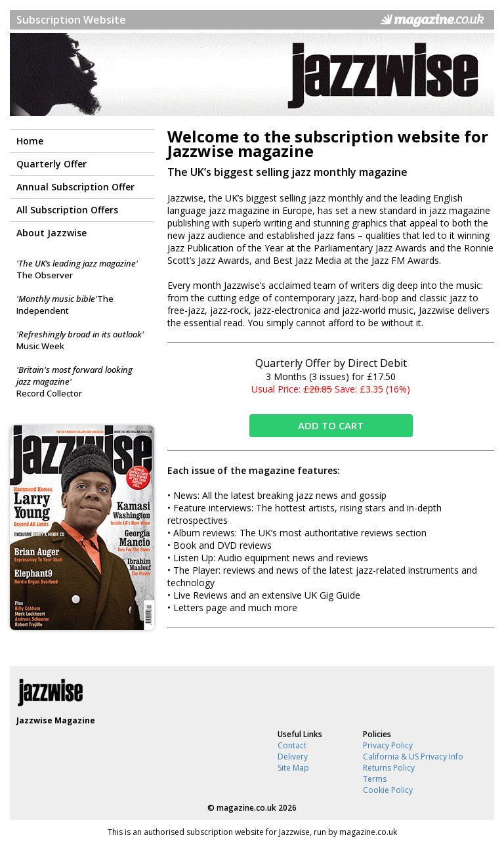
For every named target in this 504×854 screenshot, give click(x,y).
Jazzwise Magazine (56, 720)
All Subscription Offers (67, 210)
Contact (292, 745)
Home (30, 141)
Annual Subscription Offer (75, 187)
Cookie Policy (388, 790)
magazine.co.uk (246, 808)
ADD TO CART (331, 425)
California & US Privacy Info (413, 757)
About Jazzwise (52, 233)
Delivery (293, 757)
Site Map (293, 768)
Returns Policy (389, 768)
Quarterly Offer (52, 164)
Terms (375, 779)
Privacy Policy (388, 745)
